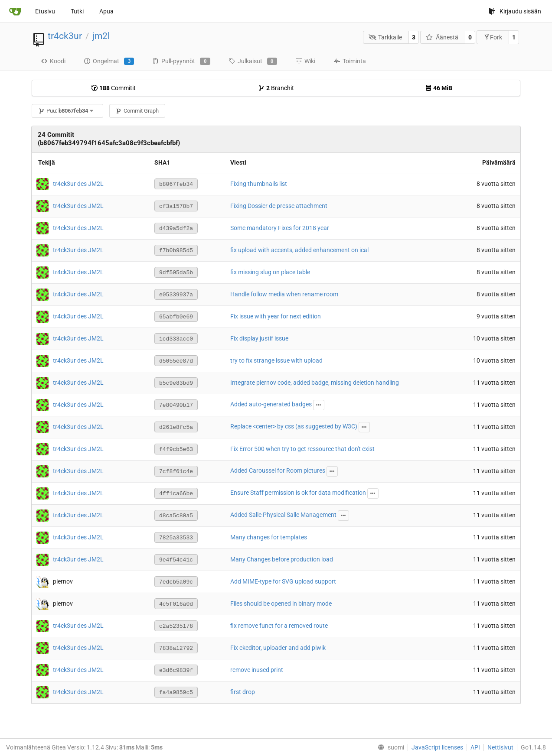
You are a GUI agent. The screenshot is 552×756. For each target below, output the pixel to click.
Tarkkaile (385, 37)
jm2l (101, 36)
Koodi (53, 61)
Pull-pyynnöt (181, 62)
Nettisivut (500, 747)
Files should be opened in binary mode (281, 604)
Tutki (77, 11)
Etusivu (45, 11)
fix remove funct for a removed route (279, 626)
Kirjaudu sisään (515, 11)
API (475, 747)
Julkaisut (253, 62)
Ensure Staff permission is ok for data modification (298, 493)
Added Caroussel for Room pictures (278, 470)
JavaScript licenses (437, 747)
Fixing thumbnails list (259, 184)
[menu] (389, 747)
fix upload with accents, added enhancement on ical (299, 250)
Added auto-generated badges (271, 404)
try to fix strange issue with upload (276, 360)
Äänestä (442, 37)
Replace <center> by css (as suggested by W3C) (294, 426)
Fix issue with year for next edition (276, 316)
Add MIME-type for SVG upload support (283, 581)
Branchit (276, 88)
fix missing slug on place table (270, 272)
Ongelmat (109, 62)
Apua (106, 11)
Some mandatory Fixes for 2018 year (280, 228)
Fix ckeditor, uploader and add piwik (278, 648)
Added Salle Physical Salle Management (283, 515)
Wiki (305, 61)
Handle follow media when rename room (284, 294)
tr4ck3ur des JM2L (78, 183)
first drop (243, 692)
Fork (493, 37)
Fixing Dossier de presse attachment (279, 206)
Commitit (113, 88)
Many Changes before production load (282, 559)
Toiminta (350, 61)
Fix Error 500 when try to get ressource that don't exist (302, 449)
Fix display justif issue (259, 338)
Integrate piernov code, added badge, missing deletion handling (315, 383)
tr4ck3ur (65, 36)
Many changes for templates (269, 537)
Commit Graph (137, 111)
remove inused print (257, 670)
